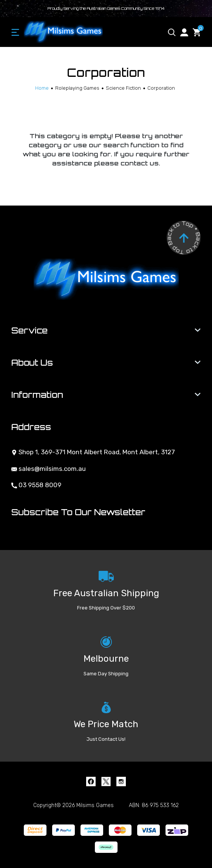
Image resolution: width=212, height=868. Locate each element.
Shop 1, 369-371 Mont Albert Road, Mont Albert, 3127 (93, 452)
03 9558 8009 (36, 485)
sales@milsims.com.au (49, 469)
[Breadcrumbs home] (42, 88)
